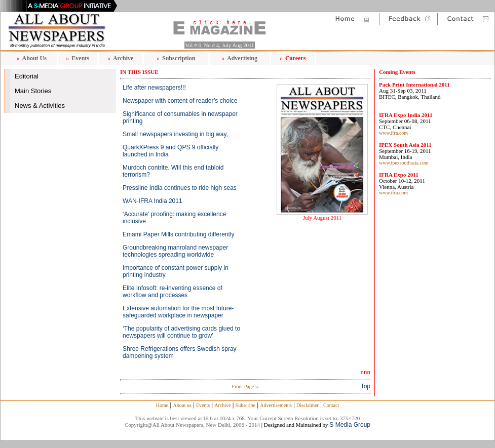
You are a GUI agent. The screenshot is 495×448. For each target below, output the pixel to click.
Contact (331, 405)
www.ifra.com (393, 133)
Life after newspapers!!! (154, 88)
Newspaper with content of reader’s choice (180, 101)
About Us (34, 58)
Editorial (27, 76)
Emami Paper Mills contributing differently (179, 234)
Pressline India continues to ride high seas (180, 188)
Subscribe (245, 405)
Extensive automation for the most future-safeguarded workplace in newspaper (178, 312)
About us (182, 405)
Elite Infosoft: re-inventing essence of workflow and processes (173, 292)
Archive (123, 58)
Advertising (242, 58)
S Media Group (350, 425)
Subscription (179, 58)
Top (366, 386)
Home (162, 405)
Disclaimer (308, 405)
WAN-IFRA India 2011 (153, 201)
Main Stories (33, 91)
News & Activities (40, 106)
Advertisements (276, 405)
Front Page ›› (245, 386)
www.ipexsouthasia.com (404, 163)
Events (80, 58)
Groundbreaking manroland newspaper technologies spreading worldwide (175, 251)
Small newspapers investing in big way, (175, 134)
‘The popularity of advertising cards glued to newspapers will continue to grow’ (181, 332)
